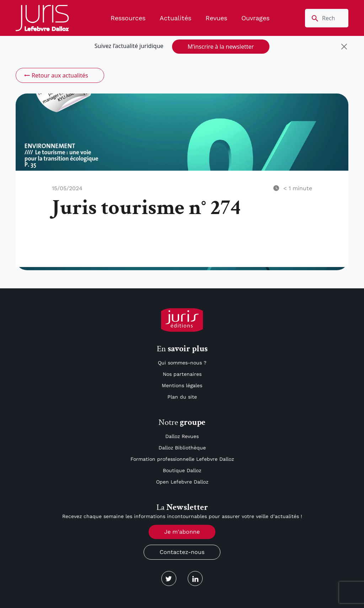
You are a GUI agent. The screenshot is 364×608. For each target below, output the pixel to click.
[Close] (344, 47)
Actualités (175, 18)
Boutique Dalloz (182, 470)
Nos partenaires (182, 374)
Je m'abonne (182, 532)
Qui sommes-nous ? (182, 363)
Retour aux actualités (56, 75)
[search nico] (327, 18)
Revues (216, 18)
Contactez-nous (182, 552)
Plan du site (182, 397)
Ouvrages (255, 18)
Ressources (128, 18)
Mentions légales (182, 385)
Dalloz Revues (182, 436)
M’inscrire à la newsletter (221, 47)
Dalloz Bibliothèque (182, 448)
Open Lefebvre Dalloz (182, 482)
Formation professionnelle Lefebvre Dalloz (182, 459)
